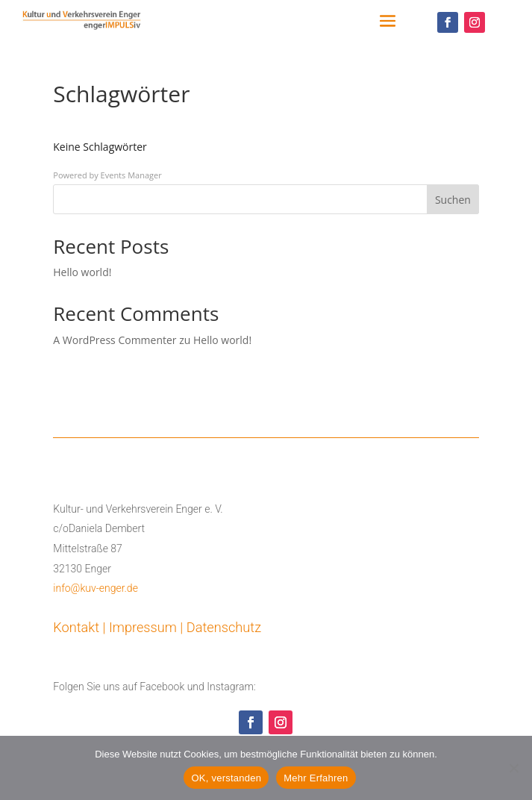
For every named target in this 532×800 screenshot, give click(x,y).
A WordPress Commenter (115, 340)
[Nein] (513, 768)
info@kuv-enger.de (96, 588)
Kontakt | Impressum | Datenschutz (157, 627)
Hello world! (82, 272)
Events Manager (131, 175)
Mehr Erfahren (316, 778)
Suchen (453, 200)
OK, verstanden (226, 778)
